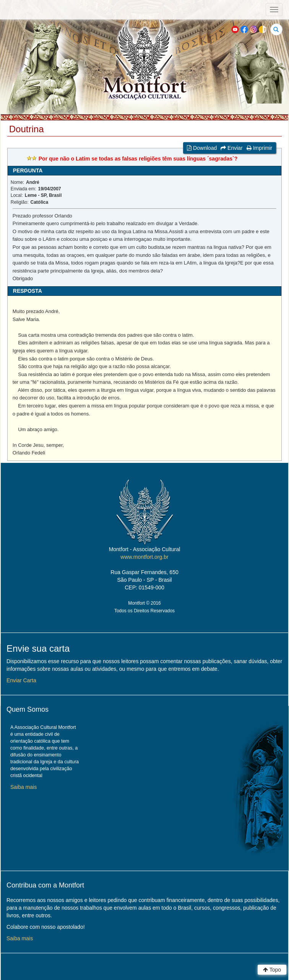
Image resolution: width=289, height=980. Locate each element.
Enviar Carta (21, 680)
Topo (272, 970)
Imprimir (259, 148)
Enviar (232, 148)
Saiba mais (24, 787)
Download (202, 148)
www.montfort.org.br (144, 557)
